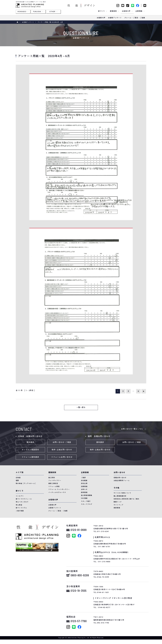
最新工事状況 (53, 483)
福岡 (17, 481)
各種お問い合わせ (120, 478)
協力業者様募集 (87, 495)
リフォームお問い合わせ (62, 457)
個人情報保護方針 (120, 496)
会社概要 (84, 481)
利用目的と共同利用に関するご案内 (126, 499)
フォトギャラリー (55, 481)
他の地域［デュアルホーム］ (26, 483)
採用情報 (84, 492)
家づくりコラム (21, 508)
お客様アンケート (28, 22)
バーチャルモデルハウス (57, 492)
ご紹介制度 (20, 511)
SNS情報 (84, 498)
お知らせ (84, 489)
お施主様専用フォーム (122, 481)
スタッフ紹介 (86, 501)
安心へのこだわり (22, 502)
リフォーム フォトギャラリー (59, 489)
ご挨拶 (83, 478)
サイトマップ (118, 505)
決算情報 (84, 486)
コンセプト (20, 496)
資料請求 (30, 442)
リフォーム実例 (54, 486)
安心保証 (19, 505)
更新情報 (117, 508)
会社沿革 (84, 483)
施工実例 (52, 478)
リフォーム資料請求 (30, 457)
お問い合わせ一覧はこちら (132, 429)
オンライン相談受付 (30, 450)
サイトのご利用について (122, 493)
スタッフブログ (87, 504)
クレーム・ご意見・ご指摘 (58, 511)
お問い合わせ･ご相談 (62, 442)
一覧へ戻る (81, 407)
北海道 (18, 478)
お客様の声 (52, 505)
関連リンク (118, 502)
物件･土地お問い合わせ (62, 450)
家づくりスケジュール (24, 499)
